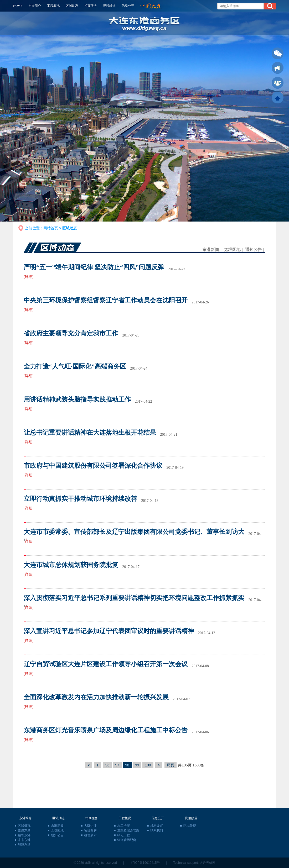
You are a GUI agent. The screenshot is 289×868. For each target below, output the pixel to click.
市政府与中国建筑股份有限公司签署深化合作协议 (93, 466)
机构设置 (157, 826)
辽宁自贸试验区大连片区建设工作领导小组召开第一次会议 (106, 664)
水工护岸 (123, 826)
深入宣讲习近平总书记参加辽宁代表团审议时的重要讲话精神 (109, 631)
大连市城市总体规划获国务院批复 (71, 565)
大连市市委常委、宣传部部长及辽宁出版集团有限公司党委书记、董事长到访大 (134, 532)
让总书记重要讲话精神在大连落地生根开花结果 (90, 433)
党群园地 (232, 249)
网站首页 (51, 228)
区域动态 (72, 6)
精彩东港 (24, 835)
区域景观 (190, 826)
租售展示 (90, 835)
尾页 (171, 765)
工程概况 (53, 6)
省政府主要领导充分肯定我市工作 (71, 333)
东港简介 (35, 6)
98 (127, 765)
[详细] (29, 277)
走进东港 (24, 830)
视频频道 (109, 6)
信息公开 (128, 6)
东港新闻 (211, 249)
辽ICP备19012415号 (145, 863)
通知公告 (254, 249)
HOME (18, 6)
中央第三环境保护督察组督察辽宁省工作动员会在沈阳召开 (106, 300)
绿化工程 (123, 835)
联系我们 (157, 830)
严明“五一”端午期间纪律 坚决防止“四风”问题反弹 (94, 267)
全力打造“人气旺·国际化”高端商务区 (75, 366)
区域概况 (24, 826)
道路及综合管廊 (128, 830)
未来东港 (24, 840)
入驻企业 (90, 826)
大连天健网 (208, 863)
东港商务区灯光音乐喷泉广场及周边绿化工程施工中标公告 (106, 730)
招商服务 (91, 6)
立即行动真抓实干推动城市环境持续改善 (80, 499)
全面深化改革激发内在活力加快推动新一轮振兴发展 (96, 697)
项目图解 (90, 830)
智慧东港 (24, 845)
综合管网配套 (127, 840)
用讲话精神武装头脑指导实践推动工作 (77, 399)
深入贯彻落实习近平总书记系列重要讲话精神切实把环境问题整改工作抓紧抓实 (134, 598)
